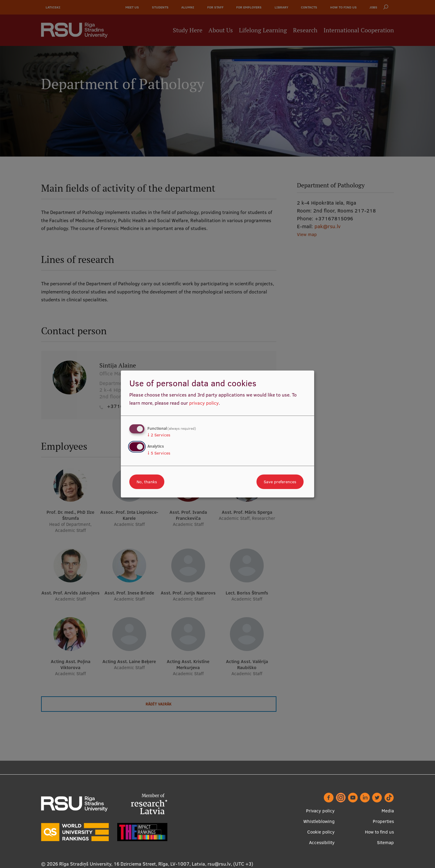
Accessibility (322, 842)
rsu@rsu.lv (219, 864)
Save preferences (280, 482)
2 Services (159, 435)
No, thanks (147, 482)
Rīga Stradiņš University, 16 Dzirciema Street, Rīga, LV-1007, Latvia (132, 864)
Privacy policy (320, 811)
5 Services (159, 453)
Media (388, 811)
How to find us (379, 832)
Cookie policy (321, 832)
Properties (383, 821)
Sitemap (385, 842)
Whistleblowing (319, 821)
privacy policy (204, 403)
